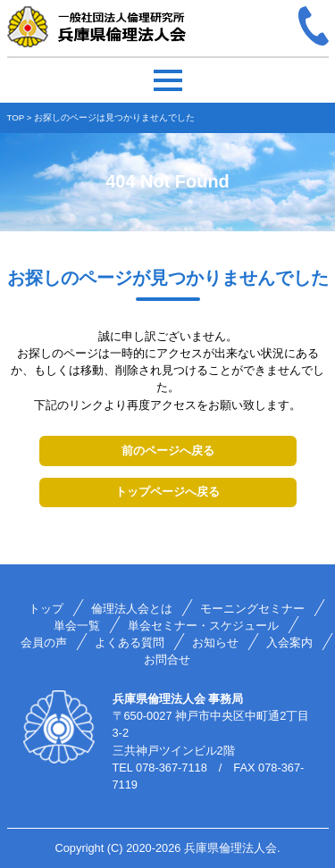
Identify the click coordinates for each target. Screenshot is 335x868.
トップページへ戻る (167, 492)
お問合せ (167, 659)
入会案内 (289, 643)
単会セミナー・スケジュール (203, 626)
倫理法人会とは (132, 609)
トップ (46, 609)
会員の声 (44, 643)
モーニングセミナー (252, 609)
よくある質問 (130, 643)
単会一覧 (77, 626)
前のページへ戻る (168, 451)
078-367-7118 (172, 768)
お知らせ (215, 643)
